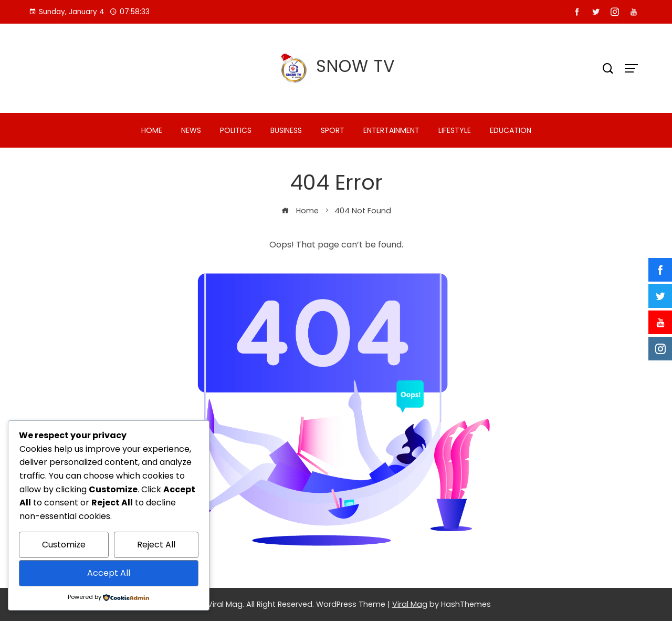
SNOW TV (356, 66)
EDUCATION (511, 130)
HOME (152, 130)
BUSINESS (286, 130)
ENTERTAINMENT (391, 130)
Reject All (156, 545)
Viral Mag (410, 604)
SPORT (333, 130)
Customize (64, 545)
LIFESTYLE (455, 130)
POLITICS (236, 130)
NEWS (191, 130)
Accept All (109, 573)
